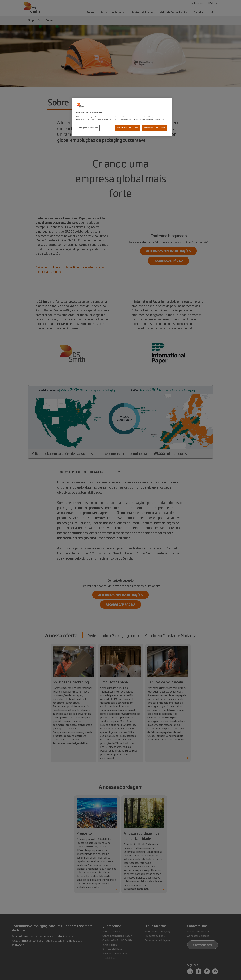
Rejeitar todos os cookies (127, 128)
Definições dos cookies (88, 128)
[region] (122, 117)
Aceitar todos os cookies (155, 128)
